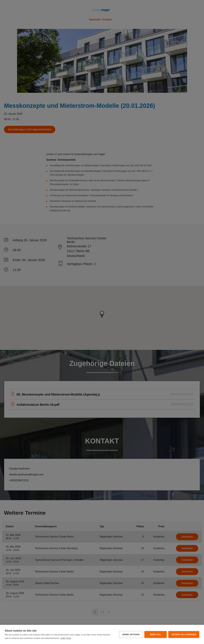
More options (131, 634)
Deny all (155, 634)
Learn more (66, 638)
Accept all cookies (184, 634)
